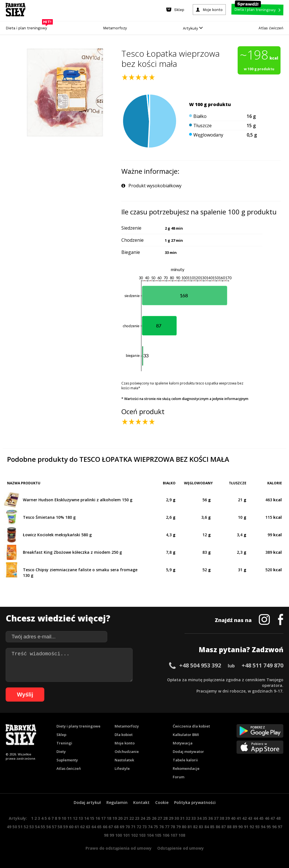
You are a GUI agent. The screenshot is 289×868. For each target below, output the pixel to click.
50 (15, 827)
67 (111, 827)
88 (229, 827)
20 (120, 818)
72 (139, 827)
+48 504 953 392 (200, 665)
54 (37, 827)
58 (60, 827)
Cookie (162, 802)
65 (99, 827)
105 (158, 835)
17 (103, 818)
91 (246, 827)
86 (218, 827)
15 (92, 818)
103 (142, 835)
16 (98, 818)
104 (150, 835)
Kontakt (141, 802)
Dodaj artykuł (87, 802)
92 (252, 827)
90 (240, 827)
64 (94, 827)
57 (54, 827)
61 (77, 827)
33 (194, 818)
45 (261, 818)
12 (75, 818)
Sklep (61, 735)
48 (278, 818)
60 (71, 827)
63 (88, 827)
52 (26, 827)
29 (171, 818)
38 (222, 818)
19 (115, 818)
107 (174, 835)
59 (65, 827)
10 (64, 818)
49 (9, 827)
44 (256, 818)
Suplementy (67, 760)
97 (280, 827)
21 (126, 818)
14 (86, 818)
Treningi (64, 743)
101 (126, 835)
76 (161, 827)
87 (224, 827)
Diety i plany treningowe (78, 726)
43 (250, 818)
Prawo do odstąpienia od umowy (119, 848)
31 (182, 818)
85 (212, 827)
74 (150, 827)
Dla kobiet (124, 735)
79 (178, 827)
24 (143, 818)
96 (274, 827)
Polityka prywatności (195, 802)
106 (166, 835)
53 (32, 827)
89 (235, 827)
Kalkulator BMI (186, 735)
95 (269, 827)
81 (190, 827)
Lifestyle (122, 768)
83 (201, 827)
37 (216, 818)
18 (109, 818)
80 (184, 827)
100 (119, 835)
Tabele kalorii (185, 760)
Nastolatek (124, 760)
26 (154, 818)
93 (257, 827)
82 (195, 827)
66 (105, 827)
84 (207, 827)
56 (49, 827)
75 (156, 827)
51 (20, 827)
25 (148, 818)
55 (43, 827)
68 (116, 827)
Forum (179, 777)
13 (81, 818)
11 (69, 818)
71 (133, 827)
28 (165, 818)
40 (233, 818)
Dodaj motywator (188, 751)
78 (173, 827)
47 (273, 818)
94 (263, 827)
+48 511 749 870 (262, 665)
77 (167, 827)
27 (160, 818)
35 (205, 818)
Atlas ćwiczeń (271, 28)
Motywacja (183, 743)
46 (267, 818)
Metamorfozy (115, 28)
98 (106, 835)
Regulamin (117, 802)
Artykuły (193, 28)
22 (132, 818)
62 (82, 827)
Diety (61, 751)
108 (182, 835)
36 (211, 818)
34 (199, 818)
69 (122, 827)
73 (144, 827)
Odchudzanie (127, 751)
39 (227, 818)
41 (239, 818)
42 (244, 818)
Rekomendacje (186, 768)
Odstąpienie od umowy (180, 848)
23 (137, 818)
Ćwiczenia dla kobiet (191, 726)
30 (177, 818)
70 (128, 827)
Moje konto (125, 743)
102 (134, 835)
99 (112, 835)
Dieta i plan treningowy (28, 27)
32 (188, 818)
